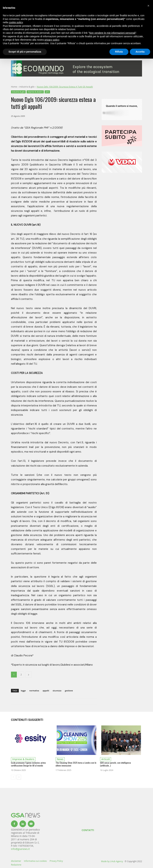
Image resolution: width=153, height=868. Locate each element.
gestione (69, 691)
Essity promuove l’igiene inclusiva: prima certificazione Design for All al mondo (28, 764)
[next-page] (19, 777)
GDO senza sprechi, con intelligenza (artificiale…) (115, 764)
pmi (47, 92)
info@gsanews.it (20, 849)
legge (23, 691)
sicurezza (57, 691)
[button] (148, 6)
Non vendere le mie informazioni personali (112, 33)
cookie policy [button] (16, 22)
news (60, 759)
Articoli (106, 759)
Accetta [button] (140, 52)
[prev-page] (13, 777)
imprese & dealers (35, 92)
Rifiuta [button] (119, 52)
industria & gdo (27, 87)
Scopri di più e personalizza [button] (25, 52)
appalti (46, 691)
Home (14, 87)
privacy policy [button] (52, 40)
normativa (34, 691)
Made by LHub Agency (112, 861)
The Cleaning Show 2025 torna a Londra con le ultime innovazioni (76, 764)
